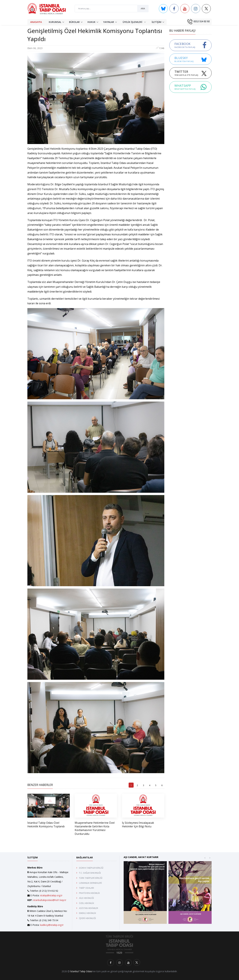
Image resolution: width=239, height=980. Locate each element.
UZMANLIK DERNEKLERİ (90, 883)
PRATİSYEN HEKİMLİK (89, 893)
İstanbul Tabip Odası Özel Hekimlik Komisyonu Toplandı (46, 825)
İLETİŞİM (157, 22)
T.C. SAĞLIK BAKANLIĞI (90, 873)
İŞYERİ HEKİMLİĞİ (87, 918)
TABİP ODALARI (86, 888)
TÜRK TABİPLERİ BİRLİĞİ (91, 878)
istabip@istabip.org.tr (51, 895)
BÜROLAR (74, 22)
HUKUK (91, 22)
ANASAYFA (36, 22)
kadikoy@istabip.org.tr (52, 925)
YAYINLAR (109, 22)
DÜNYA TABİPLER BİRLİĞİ (91, 868)
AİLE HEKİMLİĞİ (86, 898)
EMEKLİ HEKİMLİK (88, 913)
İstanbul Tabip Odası (81, 971)
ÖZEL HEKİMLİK (87, 903)
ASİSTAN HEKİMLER (89, 908)
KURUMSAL (55, 22)
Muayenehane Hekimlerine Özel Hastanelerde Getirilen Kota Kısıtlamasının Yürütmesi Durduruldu (95, 828)
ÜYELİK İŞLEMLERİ (134, 22)
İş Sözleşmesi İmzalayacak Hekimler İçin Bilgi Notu (138, 825)
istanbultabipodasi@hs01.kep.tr (50, 900)
